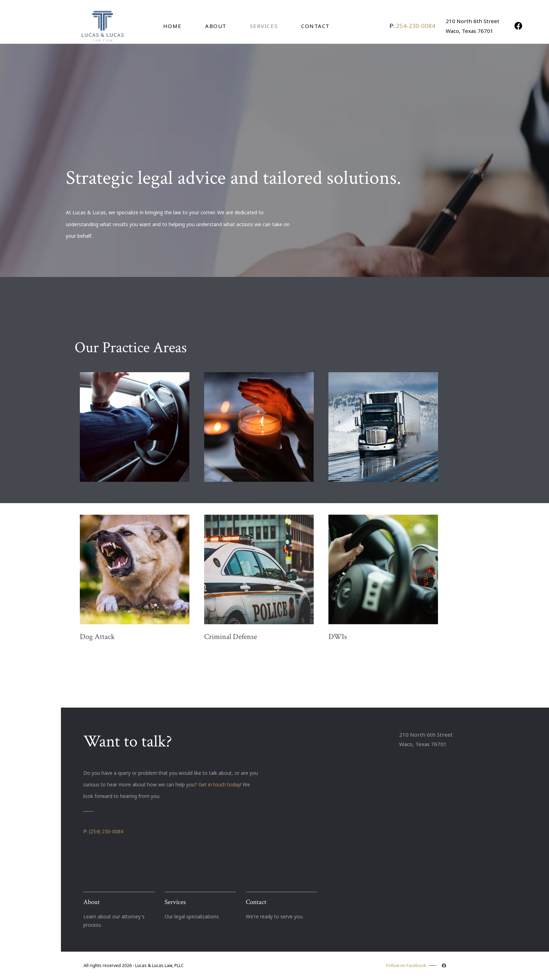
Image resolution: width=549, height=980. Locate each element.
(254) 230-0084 (106, 831)
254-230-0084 (416, 26)
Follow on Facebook (417, 965)
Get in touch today (219, 784)
